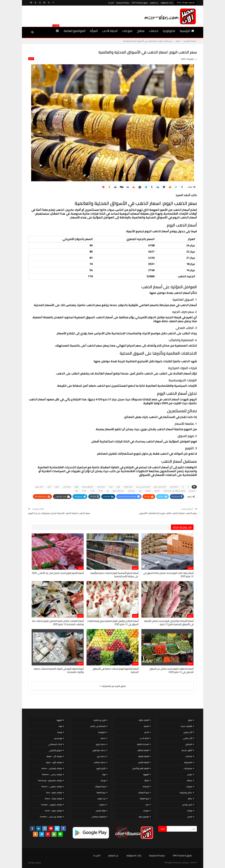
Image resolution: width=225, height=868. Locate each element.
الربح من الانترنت (99, 720)
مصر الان (32, 863)
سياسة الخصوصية (123, 3)
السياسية (192, 491)
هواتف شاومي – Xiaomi (52, 786)
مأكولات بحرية (187, 726)
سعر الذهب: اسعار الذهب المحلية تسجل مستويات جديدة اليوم (59, 513)
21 (188, 487)
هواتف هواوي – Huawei (52, 805)
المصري (157, 491)
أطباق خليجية (187, 750)
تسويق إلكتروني (55, 750)
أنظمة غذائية (144, 720)
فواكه (190, 811)
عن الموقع (154, 3)
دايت (147, 805)
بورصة (103, 780)
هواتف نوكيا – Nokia (54, 799)
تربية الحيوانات (143, 793)
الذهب (49, 487)
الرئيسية (187, 31)
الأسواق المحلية (88, 487)
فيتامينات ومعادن (99, 817)
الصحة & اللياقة (143, 744)
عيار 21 (92, 491)
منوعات (127, 31)
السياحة (146, 786)
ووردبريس (58, 738)
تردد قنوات (101, 799)
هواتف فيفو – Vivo (54, 793)
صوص (190, 774)
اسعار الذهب (101, 487)
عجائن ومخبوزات (186, 793)
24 (183, 487)
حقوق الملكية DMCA (140, 3)
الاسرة (146, 726)
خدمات (154, 31)
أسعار (31, 59)
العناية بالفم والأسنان (140, 768)
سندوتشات (188, 768)
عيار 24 (84, 491)
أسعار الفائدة (128, 487)
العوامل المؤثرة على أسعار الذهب (174, 491)
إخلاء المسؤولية (167, 3)
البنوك (77, 487)
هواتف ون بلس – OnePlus (51, 817)
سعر (140, 491)
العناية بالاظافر (143, 750)
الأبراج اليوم (101, 768)
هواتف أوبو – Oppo (54, 762)
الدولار (57, 487)
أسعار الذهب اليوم (160, 487)
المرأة (94, 31)
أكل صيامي (188, 738)
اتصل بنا (111, 3)
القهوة (146, 774)
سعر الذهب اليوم (118, 491)
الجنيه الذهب (67, 487)
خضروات (102, 805)
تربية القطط (144, 799)
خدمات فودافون (99, 750)
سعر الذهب (131, 491)
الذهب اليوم (39, 487)
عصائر (190, 799)
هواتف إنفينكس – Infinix (52, 768)
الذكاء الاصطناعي (55, 744)
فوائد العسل (101, 811)
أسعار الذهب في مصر (143, 487)
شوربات (189, 786)
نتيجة (77, 491)
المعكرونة (188, 762)
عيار (108, 491)
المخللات (189, 756)
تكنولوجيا (169, 31)
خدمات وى (101, 756)
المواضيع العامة (75, 31)
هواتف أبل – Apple (54, 756)
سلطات (189, 780)
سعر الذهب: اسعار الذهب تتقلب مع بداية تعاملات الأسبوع (168, 513)
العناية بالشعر (144, 762)
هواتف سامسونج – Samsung (50, 780)
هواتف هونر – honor (54, 811)
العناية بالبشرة (143, 756)
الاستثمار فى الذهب (98, 726)
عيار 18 (101, 491)
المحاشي (189, 744)
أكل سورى (188, 732)
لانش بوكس (187, 805)
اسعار (111, 487)
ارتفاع (118, 487)
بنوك (104, 774)
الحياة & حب (110, 31)
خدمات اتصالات (100, 762)
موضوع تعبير (144, 817)
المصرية (148, 491)
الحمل (146, 732)
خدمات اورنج (101, 744)
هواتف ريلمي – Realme (52, 774)
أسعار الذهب (174, 487)
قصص (190, 817)
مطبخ (141, 31)
